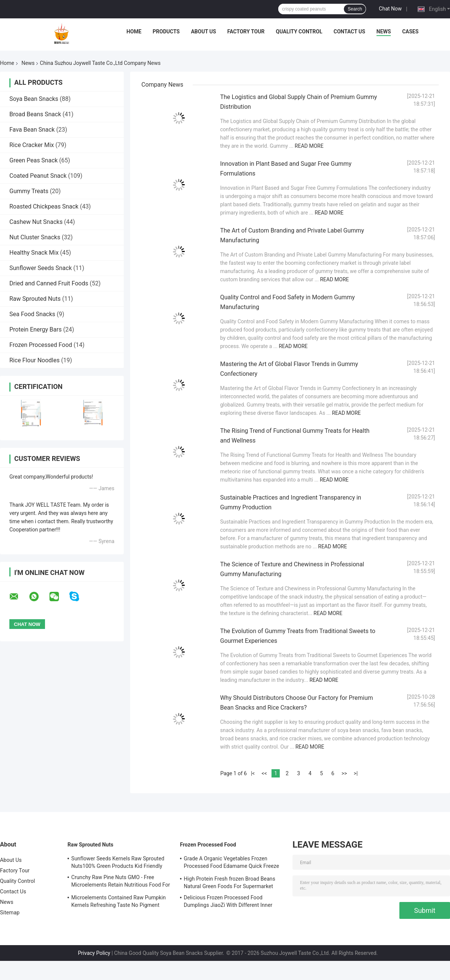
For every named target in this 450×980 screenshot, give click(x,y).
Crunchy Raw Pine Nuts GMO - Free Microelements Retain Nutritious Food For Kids (121, 882)
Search (355, 9)
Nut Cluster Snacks (35, 237)
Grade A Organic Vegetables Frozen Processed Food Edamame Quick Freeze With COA (231, 863)
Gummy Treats (29, 191)
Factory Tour (246, 32)
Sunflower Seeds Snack (41, 268)
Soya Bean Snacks (34, 99)
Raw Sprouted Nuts (35, 299)
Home (134, 32)
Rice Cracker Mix (32, 145)
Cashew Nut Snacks (36, 222)
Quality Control (299, 32)
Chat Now (390, 9)
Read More (309, 146)
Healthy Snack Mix (34, 253)
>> (344, 773)
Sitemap (10, 912)
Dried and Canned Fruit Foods (49, 283)
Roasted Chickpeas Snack (44, 206)
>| (356, 773)
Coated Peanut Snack (38, 176)
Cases (410, 32)
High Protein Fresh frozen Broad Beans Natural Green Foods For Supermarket (229, 882)
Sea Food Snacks (32, 314)
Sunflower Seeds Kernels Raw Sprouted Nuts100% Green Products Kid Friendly (118, 862)
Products (166, 32)
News (384, 32)
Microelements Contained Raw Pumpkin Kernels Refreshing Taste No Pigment (118, 901)
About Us (203, 32)
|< (253, 773)
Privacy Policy (94, 953)
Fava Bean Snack (32, 130)
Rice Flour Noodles (34, 360)
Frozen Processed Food (41, 345)
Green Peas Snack (34, 160)
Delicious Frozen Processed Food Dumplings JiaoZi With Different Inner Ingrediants (228, 902)
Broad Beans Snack (35, 114)
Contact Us (349, 32)
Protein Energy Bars (35, 329)
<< (264, 773)
